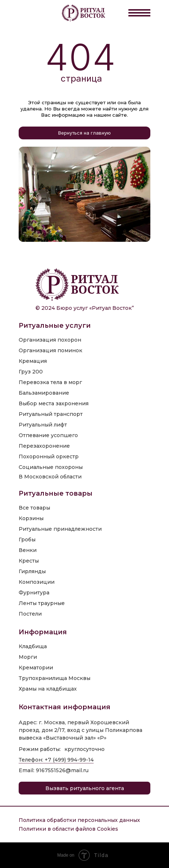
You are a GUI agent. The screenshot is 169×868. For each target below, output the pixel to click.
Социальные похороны (51, 467)
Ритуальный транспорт (51, 414)
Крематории (36, 668)
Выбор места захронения (54, 403)
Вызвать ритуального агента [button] (85, 788)
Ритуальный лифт (43, 425)
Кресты (29, 561)
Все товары (34, 508)
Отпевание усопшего (48, 435)
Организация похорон (50, 340)
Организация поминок (50, 350)
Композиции (37, 582)
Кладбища (33, 646)
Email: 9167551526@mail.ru (54, 770)
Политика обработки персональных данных (79, 820)
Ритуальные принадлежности (60, 529)
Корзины (31, 518)
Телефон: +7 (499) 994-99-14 (56, 760)
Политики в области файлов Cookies (68, 829)
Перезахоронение (44, 446)
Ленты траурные (42, 603)
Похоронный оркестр (49, 456)
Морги (28, 657)
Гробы (27, 540)
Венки (28, 550)
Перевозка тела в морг (50, 382)
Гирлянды (32, 571)
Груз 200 (31, 372)
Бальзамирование (44, 393)
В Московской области (50, 477)
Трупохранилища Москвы (55, 678)
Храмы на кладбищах (48, 689)
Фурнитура (34, 593)
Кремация (33, 361)
